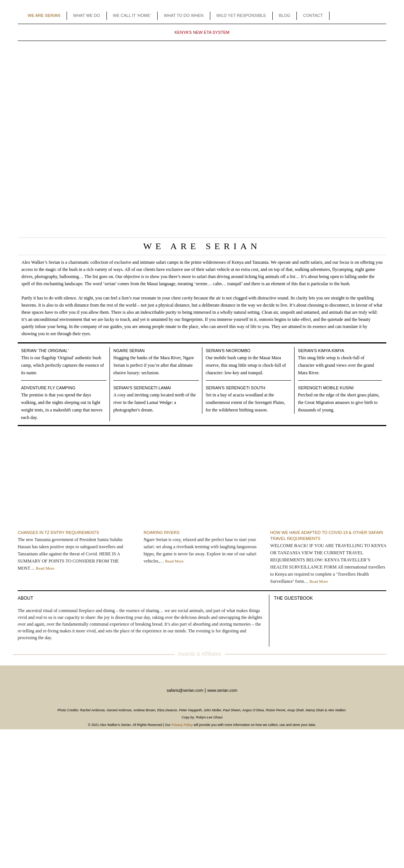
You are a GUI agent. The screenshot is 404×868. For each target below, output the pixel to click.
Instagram (364, 16)
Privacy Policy (182, 725)
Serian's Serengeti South (236, 388)
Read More (45, 568)
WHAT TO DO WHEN (184, 15)
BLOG (285, 15)
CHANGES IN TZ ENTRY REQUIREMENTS (58, 532)
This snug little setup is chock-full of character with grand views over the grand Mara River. (336, 365)
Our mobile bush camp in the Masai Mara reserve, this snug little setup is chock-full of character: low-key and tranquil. (246, 365)
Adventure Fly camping (48, 388)
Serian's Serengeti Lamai (142, 388)
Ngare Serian (129, 351)
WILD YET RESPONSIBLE (241, 15)
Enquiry (375, 16)
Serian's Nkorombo (228, 351)
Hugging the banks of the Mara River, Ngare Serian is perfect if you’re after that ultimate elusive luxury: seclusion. (153, 365)
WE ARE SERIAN (44, 15)
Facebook (353, 16)
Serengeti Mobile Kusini (326, 388)
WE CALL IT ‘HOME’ (132, 15)
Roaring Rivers (162, 532)
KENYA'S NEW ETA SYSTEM (202, 32)
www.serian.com (222, 690)
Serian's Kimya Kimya (321, 351)
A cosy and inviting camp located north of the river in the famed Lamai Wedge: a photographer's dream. (154, 402)
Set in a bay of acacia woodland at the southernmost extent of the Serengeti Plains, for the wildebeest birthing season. (245, 402)
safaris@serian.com (185, 690)
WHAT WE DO (87, 15)
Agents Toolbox (341, 16)
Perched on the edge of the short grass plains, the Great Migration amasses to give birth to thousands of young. (339, 402)
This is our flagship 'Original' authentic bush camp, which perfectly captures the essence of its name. (62, 365)
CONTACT (313, 15)
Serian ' (45, 351)
